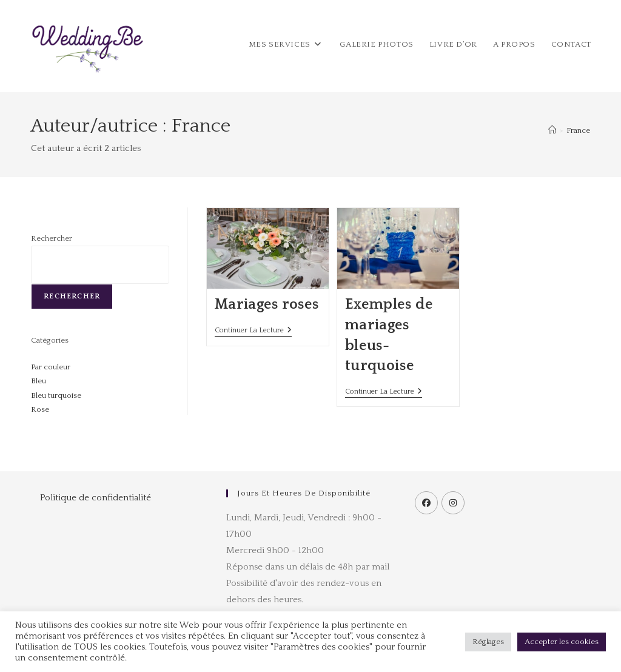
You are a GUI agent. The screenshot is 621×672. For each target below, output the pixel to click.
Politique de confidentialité (96, 498)
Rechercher (52, 238)
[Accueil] (552, 130)
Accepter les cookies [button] (562, 642)
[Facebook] (426, 503)
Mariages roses (267, 304)
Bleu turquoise (56, 395)
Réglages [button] (488, 642)
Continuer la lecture (253, 330)
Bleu (39, 381)
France (578, 130)
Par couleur (51, 367)
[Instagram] (453, 503)
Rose (40, 409)
